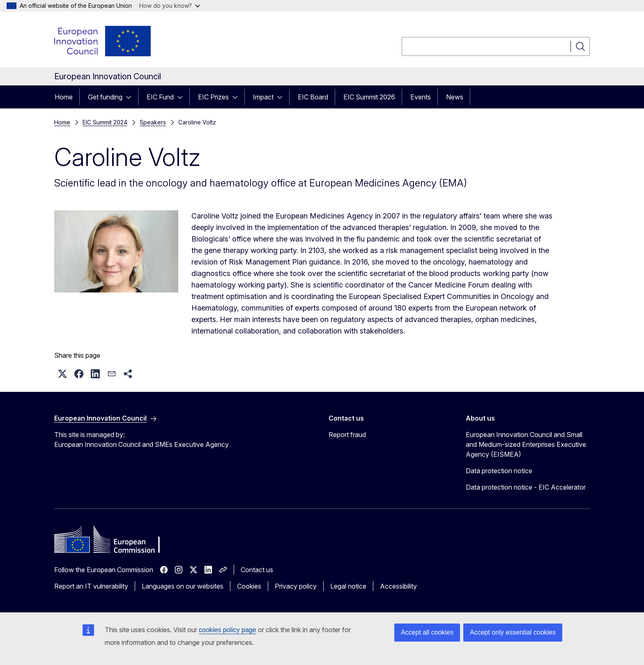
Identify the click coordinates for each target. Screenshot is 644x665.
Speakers (153, 122)
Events (421, 97)
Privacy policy (296, 586)
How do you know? (170, 6)
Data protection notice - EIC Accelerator (526, 487)
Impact (263, 97)
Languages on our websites (183, 586)
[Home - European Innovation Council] (103, 41)
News (455, 97)
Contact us (257, 570)
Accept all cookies (427, 632)
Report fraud (347, 435)
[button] (62, 374)
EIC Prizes (213, 97)
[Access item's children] (131, 97)
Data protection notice (499, 471)
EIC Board (313, 97)
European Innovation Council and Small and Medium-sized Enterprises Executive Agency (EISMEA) (526, 444)
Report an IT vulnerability (91, 586)
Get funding (105, 97)
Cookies (249, 586)
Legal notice (348, 586)
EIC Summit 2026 (369, 97)
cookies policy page (228, 630)
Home (64, 97)
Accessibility (398, 586)
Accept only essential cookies (513, 632)
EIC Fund (160, 97)
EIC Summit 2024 (105, 122)
